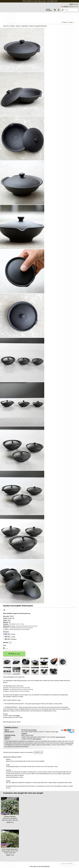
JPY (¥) (76, 7)
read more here (69, 743)
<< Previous (64, 22)
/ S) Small (10, 634)
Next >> (72, 22)
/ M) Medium (11, 639)
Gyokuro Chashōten (10, 817)
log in (18, 716)
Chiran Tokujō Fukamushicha (10, 849)
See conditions (37, 739)
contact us (38, 752)
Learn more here (60, 737)
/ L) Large (10, 637)
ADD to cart (14, 654)
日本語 (76, 4)
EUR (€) (71, 7)
